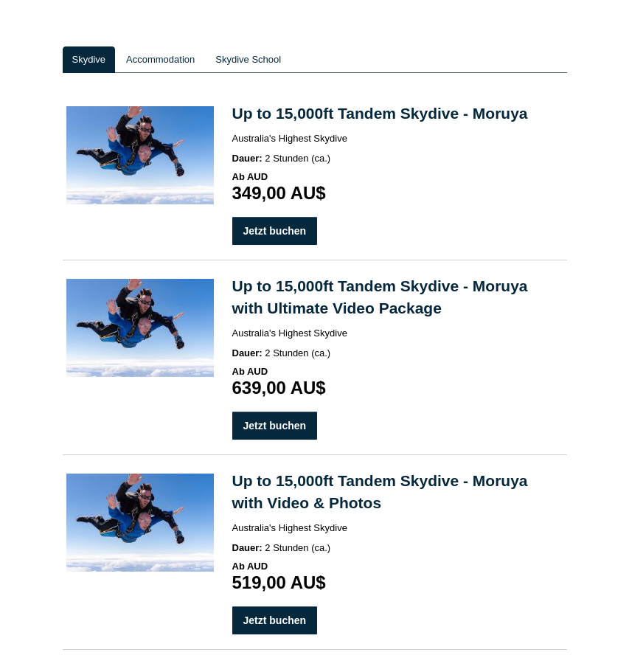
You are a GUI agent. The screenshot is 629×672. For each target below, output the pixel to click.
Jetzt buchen (275, 231)
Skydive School (248, 59)
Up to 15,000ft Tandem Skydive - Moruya (380, 113)
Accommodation (160, 59)
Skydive (89, 59)
